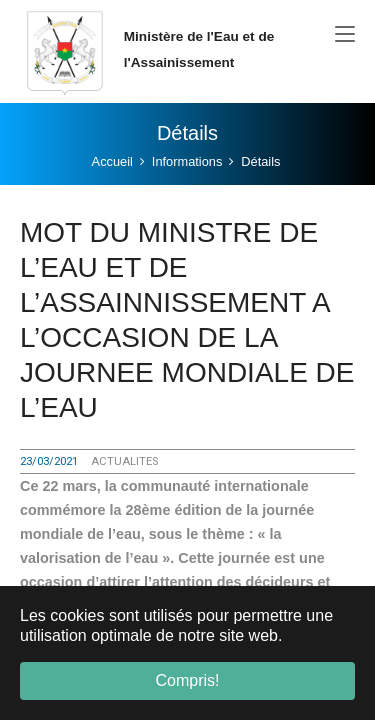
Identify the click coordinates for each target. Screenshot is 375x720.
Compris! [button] (187, 680)
